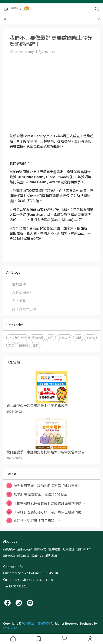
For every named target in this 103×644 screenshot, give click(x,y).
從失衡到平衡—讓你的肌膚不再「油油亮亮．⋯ (46, 486)
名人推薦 (19, 301)
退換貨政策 (84, 549)
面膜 (36, 345)
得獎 (78, 338)
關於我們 (40, 549)
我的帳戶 (9, 549)
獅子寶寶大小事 (24, 309)
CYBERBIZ (10, 628)
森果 (11, 345)
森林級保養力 (22, 292)
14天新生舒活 (17, 338)
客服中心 (37, 556)
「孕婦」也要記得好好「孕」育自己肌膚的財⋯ (46, 512)
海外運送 (68, 549)
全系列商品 (25, 549)
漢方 (51, 338)
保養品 (90, 338)
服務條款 (9, 556)
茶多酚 (23, 345)
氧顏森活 (64, 338)
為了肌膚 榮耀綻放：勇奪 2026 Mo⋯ (38, 494)
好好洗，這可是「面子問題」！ (34, 521)
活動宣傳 (19, 284)
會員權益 (54, 549)
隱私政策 (23, 556)
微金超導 (37, 338)
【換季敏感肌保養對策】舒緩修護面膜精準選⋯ (46, 503)
